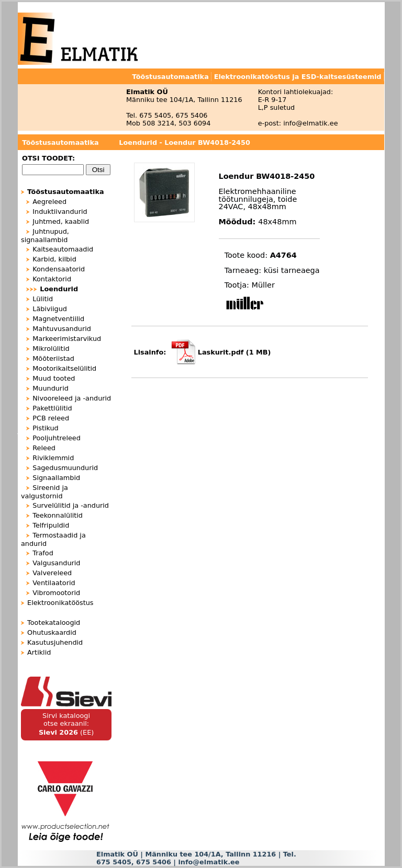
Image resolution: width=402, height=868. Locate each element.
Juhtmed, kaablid (61, 221)
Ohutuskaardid (52, 632)
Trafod (43, 553)
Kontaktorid (52, 279)
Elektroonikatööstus (60, 603)
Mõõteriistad (53, 358)
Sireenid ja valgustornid (44, 492)
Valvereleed (52, 573)
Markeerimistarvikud (67, 339)
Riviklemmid (53, 458)
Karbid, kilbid (54, 259)
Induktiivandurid (60, 212)
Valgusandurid (56, 563)
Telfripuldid (51, 525)
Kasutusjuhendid (55, 642)
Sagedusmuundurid (65, 468)
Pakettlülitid (52, 408)
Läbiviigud (50, 309)
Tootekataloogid (54, 623)
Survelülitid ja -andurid (71, 505)
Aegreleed (49, 202)
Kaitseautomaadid (63, 249)
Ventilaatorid (54, 583)
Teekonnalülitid (58, 515)
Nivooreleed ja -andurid (72, 398)
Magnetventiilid (58, 319)
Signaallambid (56, 478)
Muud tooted (54, 378)
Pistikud (45, 428)
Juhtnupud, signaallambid (45, 236)
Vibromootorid (56, 593)
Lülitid (43, 299)
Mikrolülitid (51, 349)
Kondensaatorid (59, 269)
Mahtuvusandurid (62, 329)
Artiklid (39, 652)
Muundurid (51, 388)
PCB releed (51, 418)
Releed (44, 448)
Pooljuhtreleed (57, 438)
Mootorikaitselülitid (64, 368)
